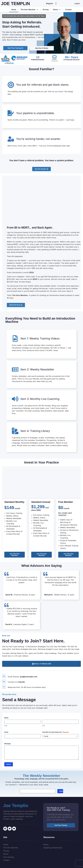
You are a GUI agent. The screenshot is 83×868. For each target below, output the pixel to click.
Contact (68, 10)
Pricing (46, 10)
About (57, 10)
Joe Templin (16, 4)
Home (14, 10)
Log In (77, 4)
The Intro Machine (29, 10)
